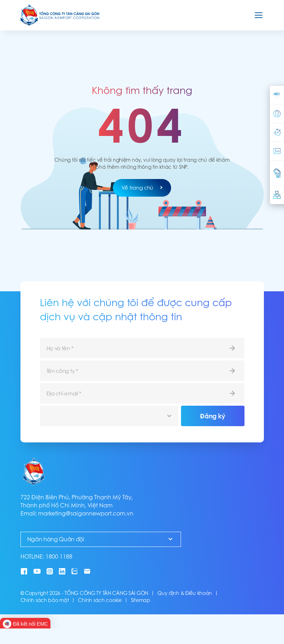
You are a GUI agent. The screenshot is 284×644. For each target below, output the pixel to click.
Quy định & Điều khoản (185, 593)
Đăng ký (212, 416)
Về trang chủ (142, 188)
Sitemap (141, 600)
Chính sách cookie (100, 600)
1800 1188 (59, 557)
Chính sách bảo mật (45, 600)
